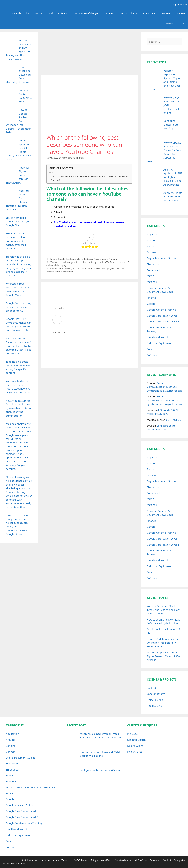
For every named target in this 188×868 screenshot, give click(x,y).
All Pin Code (149, 13)
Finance (151, 298)
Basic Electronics (21, 13)
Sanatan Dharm (129, 13)
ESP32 (150, 276)
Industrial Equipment (159, 343)
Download (166, 13)
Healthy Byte (154, 706)
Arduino (39, 13)
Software (152, 355)
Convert (152, 252)
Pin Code (152, 688)
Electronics (153, 264)
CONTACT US (173, 420)
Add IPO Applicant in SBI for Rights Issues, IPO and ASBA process (163, 656)
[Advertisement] (89, 53)
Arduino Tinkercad (59, 13)
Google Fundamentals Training (101, 259)
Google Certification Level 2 (163, 322)
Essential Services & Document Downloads (31, 787)
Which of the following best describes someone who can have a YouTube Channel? (89, 178)
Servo (150, 349)
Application (153, 234)
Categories (171, 24)
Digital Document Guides (161, 258)
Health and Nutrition (159, 337)
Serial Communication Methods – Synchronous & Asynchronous (164, 387)
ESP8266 (152, 282)
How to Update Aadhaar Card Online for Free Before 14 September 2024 (164, 643)
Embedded (153, 270)
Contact (181, 13)
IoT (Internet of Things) (86, 13)
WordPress (109, 13)
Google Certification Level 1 (71, 259)
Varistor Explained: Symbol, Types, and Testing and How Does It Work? (163, 610)
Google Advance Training (161, 310)
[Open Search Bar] (184, 24)
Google (53, 259)
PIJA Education (180, 4)
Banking (152, 246)
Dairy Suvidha (155, 700)
